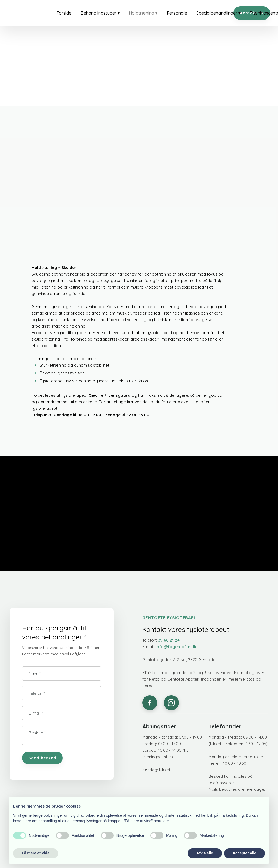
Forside (64, 13)
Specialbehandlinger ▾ (218, 13)
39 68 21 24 (169, 640)
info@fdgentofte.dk (176, 647)
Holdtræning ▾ (143, 13)
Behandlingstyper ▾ (100, 13)
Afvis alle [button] (205, 853)
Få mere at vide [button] (36, 853)
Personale (177, 13)
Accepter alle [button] (244, 853)
